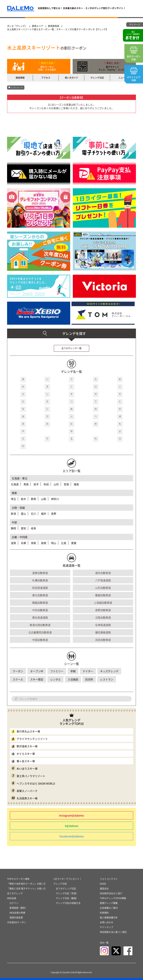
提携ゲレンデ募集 (109, 903)
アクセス (46, 78)
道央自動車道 (103, 573)
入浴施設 (73, 679)
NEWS (103, 884)
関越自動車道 (40, 603)
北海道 (15, 484)
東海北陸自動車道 (40, 625)
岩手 (36, 484)
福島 (76, 484)
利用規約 (104, 913)
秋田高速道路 (40, 588)
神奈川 (55, 499)
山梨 (44, 499)
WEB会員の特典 (17, 913)
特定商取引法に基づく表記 (113, 932)
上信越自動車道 (103, 603)
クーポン (18, 671)
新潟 (13, 514)
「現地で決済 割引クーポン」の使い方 (26, 884)
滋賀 (13, 543)
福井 (44, 514)
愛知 (23, 528)
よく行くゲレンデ (17, 88)
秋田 (46, 484)
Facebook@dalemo (72, 836)
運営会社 (104, 889)
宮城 (66, 484)
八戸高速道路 (103, 580)
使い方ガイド (71, 78)
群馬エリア (38, 26)
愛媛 (74, 543)
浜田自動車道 (103, 640)
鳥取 (34, 543)
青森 (26, 484)
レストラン (107, 679)
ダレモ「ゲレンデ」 (17, 26)
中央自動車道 (40, 610)
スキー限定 (37, 679)
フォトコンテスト (109, 879)
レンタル (55, 679)
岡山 (54, 543)
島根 (44, 543)
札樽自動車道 (40, 580)
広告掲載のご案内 (109, 908)
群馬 (34, 499)
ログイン (14, 903)
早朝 (73, 671)
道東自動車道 (40, 573)
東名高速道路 (40, 617)
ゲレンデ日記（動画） (67, 898)
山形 (56, 484)
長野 (54, 514)
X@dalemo (72, 826)
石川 (34, 514)
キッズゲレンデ (109, 671)
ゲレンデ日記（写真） (67, 893)
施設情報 (20, 78)
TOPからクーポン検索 (18, 879)
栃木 (23, 499)
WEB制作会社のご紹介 (111, 893)
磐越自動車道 (103, 595)
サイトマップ (107, 927)
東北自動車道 (40, 595)
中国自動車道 (40, 640)
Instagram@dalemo (71, 815)
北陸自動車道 (103, 617)
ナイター (88, 671)
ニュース (123, 78)
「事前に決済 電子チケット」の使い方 (26, 889)
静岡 (13, 528)
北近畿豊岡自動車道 (40, 632)
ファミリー (57, 671)
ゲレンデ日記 (97, 78)
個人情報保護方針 (109, 918)
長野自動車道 (103, 610)
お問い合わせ (107, 922)
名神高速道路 (103, 625)
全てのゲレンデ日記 (66, 889)
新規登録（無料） (18, 908)
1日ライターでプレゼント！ (67, 879)
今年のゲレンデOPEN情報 (113, 898)
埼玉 (13, 499)
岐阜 (34, 528)
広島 (64, 543)
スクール (18, 679)
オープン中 (37, 671)
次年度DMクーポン (17, 922)
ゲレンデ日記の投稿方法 (68, 903)
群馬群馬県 (54, 26)
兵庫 (23, 543)
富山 (23, 514)
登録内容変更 (16, 918)
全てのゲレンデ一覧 (71, 348)
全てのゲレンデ (15, 893)
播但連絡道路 (103, 632)
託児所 (89, 679)
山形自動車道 (103, 588)
